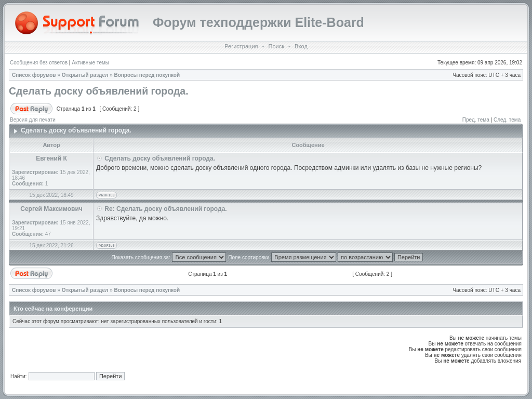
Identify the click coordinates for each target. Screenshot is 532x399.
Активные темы (90, 63)
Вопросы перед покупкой (147, 75)
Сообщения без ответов (39, 63)
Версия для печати (33, 120)
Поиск (276, 46)
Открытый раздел (85, 75)
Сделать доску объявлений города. (99, 91)
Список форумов (34, 75)
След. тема (507, 120)
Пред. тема (476, 120)
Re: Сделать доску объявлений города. (165, 209)
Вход (301, 46)
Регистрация (241, 46)
